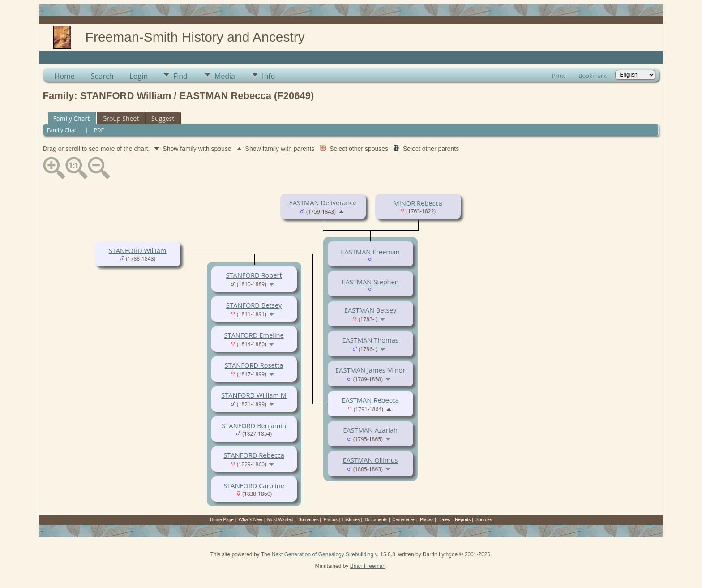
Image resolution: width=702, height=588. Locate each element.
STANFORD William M (254, 395)
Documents (376, 520)
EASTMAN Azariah (370, 430)
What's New (250, 520)
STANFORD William (138, 250)
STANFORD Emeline (254, 335)
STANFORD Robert (254, 275)
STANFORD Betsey (254, 305)
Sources (484, 520)
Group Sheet (120, 118)
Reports (463, 520)
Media (225, 76)
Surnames (308, 520)
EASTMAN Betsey (370, 310)
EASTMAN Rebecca (370, 400)
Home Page (222, 520)
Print (559, 76)
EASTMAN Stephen (370, 282)
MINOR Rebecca (417, 203)
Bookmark (592, 76)
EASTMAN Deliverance (323, 202)
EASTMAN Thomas (370, 340)
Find (180, 76)
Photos (331, 520)
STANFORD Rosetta (254, 365)
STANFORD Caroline (254, 485)
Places (427, 520)
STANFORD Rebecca (254, 455)
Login (139, 76)
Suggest (163, 118)
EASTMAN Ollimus (370, 460)
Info (268, 76)
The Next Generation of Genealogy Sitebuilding (317, 554)
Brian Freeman (368, 566)
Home (65, 76)
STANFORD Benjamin (254, 425)
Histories (351, 520)
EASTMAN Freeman (370, 252)
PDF (99, 130)
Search (102, 76)
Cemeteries (404, 520)
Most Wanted (280, 520)
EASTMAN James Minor (370, 370)
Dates (444, 520)
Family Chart (72, 118)
